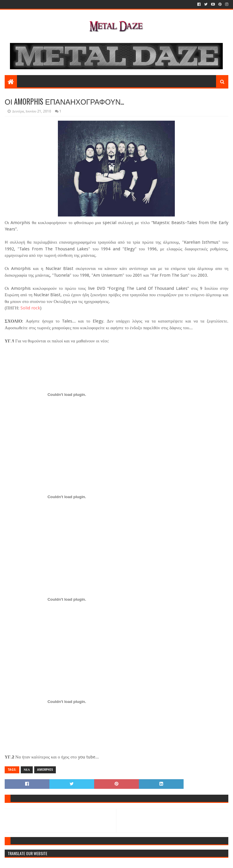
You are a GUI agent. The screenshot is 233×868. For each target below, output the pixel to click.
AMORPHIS (45, 770)
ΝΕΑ (27, 770)
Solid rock (30, 308)
